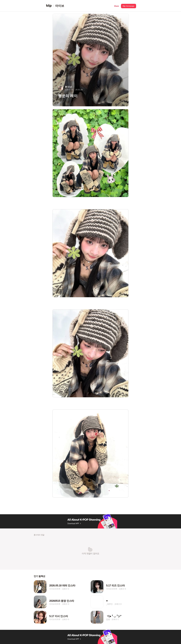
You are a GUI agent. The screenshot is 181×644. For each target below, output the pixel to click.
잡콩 (108, 619)
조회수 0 (66, 589)
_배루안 (109, 604)
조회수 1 (115, 619)
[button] (117, 6)
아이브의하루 (55, 589)
